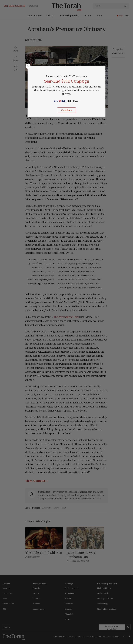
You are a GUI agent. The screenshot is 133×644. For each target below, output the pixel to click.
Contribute (66, 110)
